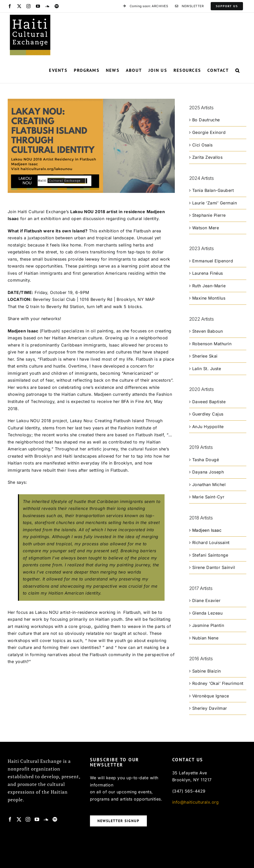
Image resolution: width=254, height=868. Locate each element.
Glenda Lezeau (207, 613)
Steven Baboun (208, 331)
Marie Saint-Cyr (208, 497)
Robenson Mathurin (212, 344)
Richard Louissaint (211, 542)
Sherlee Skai (205, 356)
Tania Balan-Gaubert (213, 190)
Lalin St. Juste (207, 369)
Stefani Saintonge (210, 555)
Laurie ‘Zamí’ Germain (215, 203)
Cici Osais (202, 145)
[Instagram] (28, 819)
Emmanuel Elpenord (213, 261)
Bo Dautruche (206, 120)
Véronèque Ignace (211, 696)
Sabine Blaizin (207, 671)
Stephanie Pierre (209, 215)
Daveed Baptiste (209, 402)
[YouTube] (37, 819)
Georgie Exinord (209, 132)
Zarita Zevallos (207, 157)
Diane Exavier (206, 600)
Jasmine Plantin (208, 625)
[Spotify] (55, 819)
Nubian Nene (205, 638)
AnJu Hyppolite (208, 427)
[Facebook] (10, 819)
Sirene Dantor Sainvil (214, 567)
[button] (238, 70)
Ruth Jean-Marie (209, 286)
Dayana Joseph (208, 472)
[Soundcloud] (46, 819)
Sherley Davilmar (210, 708)
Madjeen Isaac (207, 530)
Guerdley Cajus (208, 414)
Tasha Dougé (206, 460)
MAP (150, 299)
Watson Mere (206, 228)
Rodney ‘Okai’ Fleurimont (218, 683)
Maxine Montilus (209, 298)
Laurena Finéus (208, 273)
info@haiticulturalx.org (196, 802)
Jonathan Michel (209, 485)
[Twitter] (19, 819)
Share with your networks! (35, 319)
